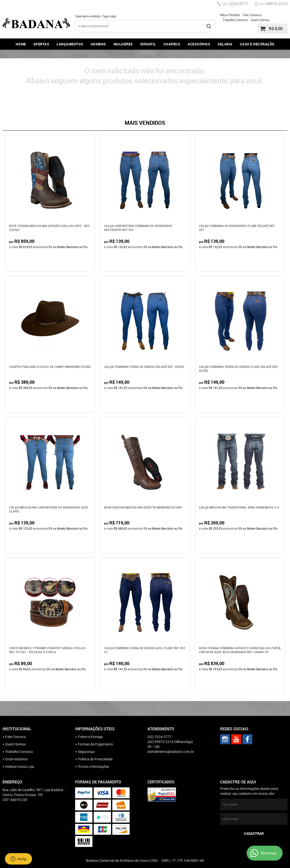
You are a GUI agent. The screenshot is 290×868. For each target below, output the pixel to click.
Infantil (148, 44)
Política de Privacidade (95, 759)
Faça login (109, 16)
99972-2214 (274, 4)
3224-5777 (235, 4)
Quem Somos (260, 20)
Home (21, 44)
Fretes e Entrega (90, 737)
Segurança (86, 752)
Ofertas (41, 44)
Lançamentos (70, 44)
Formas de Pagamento (95, 744)
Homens (98, 44)
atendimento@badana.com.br (171, 752)
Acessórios (199, 44)
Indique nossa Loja (20, 766)
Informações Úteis (95, 729)
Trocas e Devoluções (93, 766)
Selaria (225, 44)
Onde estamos (16, 759)
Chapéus (172, 44)
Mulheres (123, 44)
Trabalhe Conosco (235, 20)
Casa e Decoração (257, 44)
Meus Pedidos (230, 15)
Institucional (17, 729)
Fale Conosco (252, 15)
